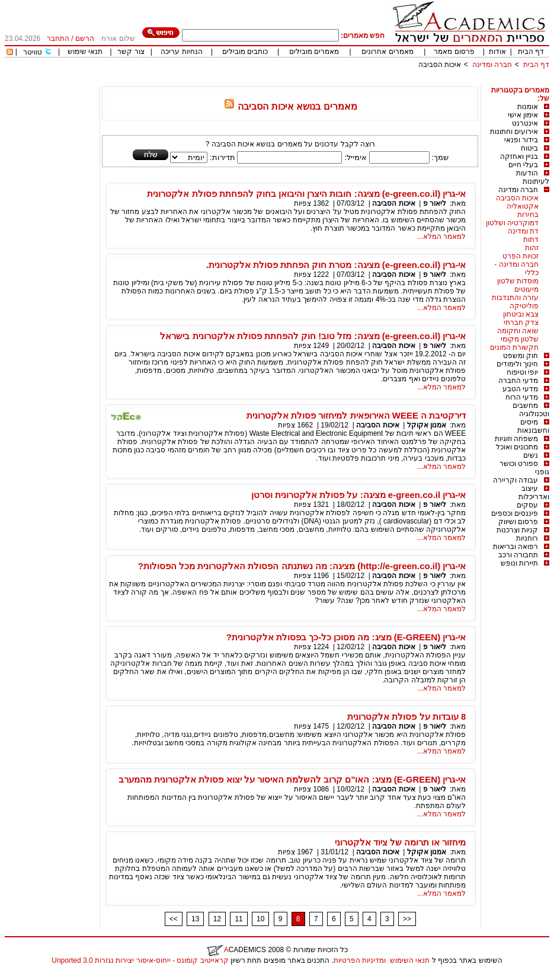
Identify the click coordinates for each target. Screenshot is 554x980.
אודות (497, 52)
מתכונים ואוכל (517, 447)
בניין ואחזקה (519, 157)
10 (260, 919)
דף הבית (531, 52)
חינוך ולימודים (517, 364)
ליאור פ (435, 203)
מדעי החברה (518, 381)
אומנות (528, 107)
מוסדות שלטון (518, 281)
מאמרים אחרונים (387, 52)
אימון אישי (523, 115)
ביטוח (529, 148)
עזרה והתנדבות (515, 298)
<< (174, 919)
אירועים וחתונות (514, 132)
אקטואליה (523, 206)
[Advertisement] (334, 82)
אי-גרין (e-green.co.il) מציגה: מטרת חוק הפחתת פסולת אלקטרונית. (336, 265)
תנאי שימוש (85, 52)
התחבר (58, 39)
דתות (531, 240)
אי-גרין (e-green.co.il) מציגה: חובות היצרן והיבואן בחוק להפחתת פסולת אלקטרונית (306, 194)
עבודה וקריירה (515, 480)
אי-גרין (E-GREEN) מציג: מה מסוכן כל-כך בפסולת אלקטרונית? (346, 637)
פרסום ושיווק (518, 522)
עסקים (527, 505)
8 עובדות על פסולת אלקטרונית (406, 716)
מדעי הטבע (520, 389)
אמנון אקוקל (427, 425)
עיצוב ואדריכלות (534, 493)
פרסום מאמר (454, 52)
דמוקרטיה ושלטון (512, 223)
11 (238, 919)
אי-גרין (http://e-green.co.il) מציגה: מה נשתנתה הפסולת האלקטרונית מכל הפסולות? (302, 566)
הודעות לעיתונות (533, 177)
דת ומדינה (523, 231)
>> (407, 919)
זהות (532, 248)
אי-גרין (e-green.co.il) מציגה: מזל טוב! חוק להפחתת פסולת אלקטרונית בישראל (313, 336)
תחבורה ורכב (518, 555)
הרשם (85, 39)
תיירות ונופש (519, 563)
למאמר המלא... (441, 237)
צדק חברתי (521, 323)
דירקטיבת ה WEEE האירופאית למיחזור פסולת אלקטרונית (356, 415)
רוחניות (527, 538)
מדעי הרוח (522, 397)
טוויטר (33, 52)
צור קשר (131, 52)
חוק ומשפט (521, 356)
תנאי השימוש (410, 960)
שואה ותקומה (518, 331)
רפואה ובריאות (515, 547)
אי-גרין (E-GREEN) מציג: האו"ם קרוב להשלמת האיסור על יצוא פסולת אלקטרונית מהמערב (292, 779)
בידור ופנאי (521, 140)
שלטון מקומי (520, 339)
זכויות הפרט (521, 256)
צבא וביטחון (521, 314)
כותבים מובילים (245, 52)
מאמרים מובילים (314, 52)
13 (195, 919)
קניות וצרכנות (517, 530)
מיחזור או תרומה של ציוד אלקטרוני (401, 842)
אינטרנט (525, 123)
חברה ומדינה (492, 65)
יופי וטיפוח (522, 372)
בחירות (528, 215)
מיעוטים (526, 289)
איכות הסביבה (440, 65)
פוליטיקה (524, 306)
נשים (531, 455)
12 (217, 919)
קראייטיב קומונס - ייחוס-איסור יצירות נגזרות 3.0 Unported (140, 960)
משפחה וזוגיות (516, 439)
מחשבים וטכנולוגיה (531, 410)
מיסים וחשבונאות (533, 426)
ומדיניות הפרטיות (360, 960)
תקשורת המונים (514, 347)
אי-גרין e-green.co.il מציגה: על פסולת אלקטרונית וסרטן (358, 495)
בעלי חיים (523, 165)
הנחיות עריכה (181, 52)
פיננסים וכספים (515, 513)
